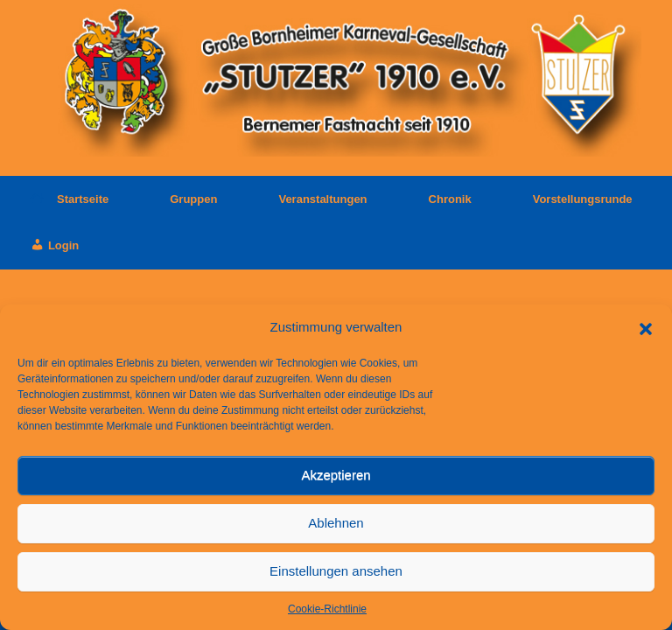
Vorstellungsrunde (583, 199)
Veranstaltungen (322, 199)
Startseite (70, 199)
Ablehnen (336, 523)
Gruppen (193, 199)
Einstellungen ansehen (336, 571)
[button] (646, 327)
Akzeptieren (336, 475)
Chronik (450, 199)
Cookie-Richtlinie (327, 609)
